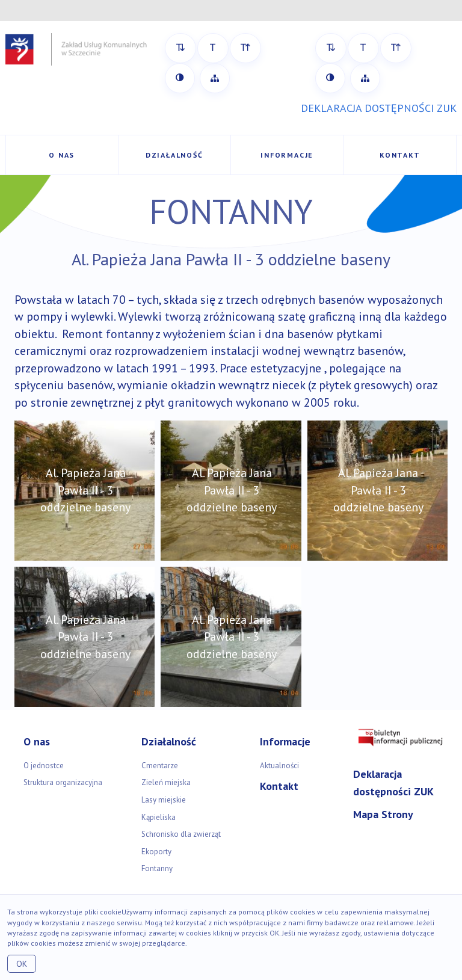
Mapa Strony (383, 814)
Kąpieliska (159, 817)
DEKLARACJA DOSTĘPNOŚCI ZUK (379, 108)
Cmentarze (160, 766)
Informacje (287, 155)
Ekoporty (156, 852)
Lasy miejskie (164, 800)
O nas (62, 155)
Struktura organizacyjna (63, 782)
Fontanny (157, 868)
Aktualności (279, 766)
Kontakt (400, 155)
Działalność (174, 155)
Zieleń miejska (166, 782)
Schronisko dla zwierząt (181, 834)
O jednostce (44, 766)
